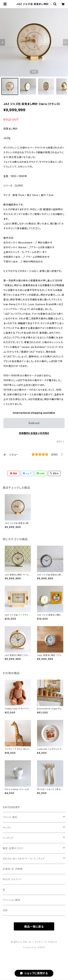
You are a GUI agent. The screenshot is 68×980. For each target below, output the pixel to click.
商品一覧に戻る (34, 927)
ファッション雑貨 (11, 900)
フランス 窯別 (10, 817)
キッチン (7, 827)
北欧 (5, 910)
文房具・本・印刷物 (13, 869)
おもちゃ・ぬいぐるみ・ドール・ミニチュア (24, 859)
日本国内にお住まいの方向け (34, 433)
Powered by (34, 947)
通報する (61, 442)
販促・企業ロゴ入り (13, 848)
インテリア (8, 838)
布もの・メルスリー (13, 879)
